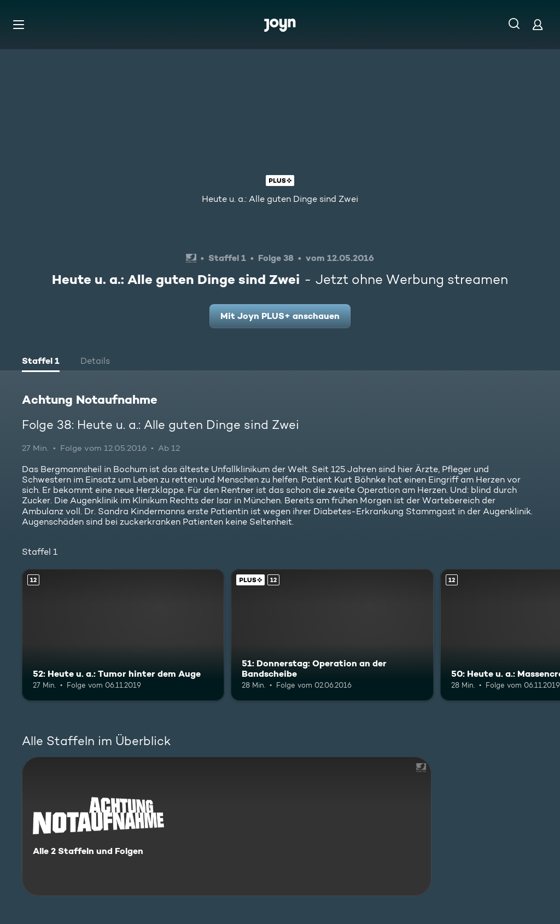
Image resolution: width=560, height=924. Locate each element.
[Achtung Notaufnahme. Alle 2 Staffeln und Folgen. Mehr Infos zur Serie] (227, 826)
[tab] (41, 362)
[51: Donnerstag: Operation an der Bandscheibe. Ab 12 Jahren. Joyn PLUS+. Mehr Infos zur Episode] (332, 635)
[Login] (538, 24)
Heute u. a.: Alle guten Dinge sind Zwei (280, 199)
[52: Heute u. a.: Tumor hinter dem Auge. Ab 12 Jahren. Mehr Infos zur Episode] (123, 635)
